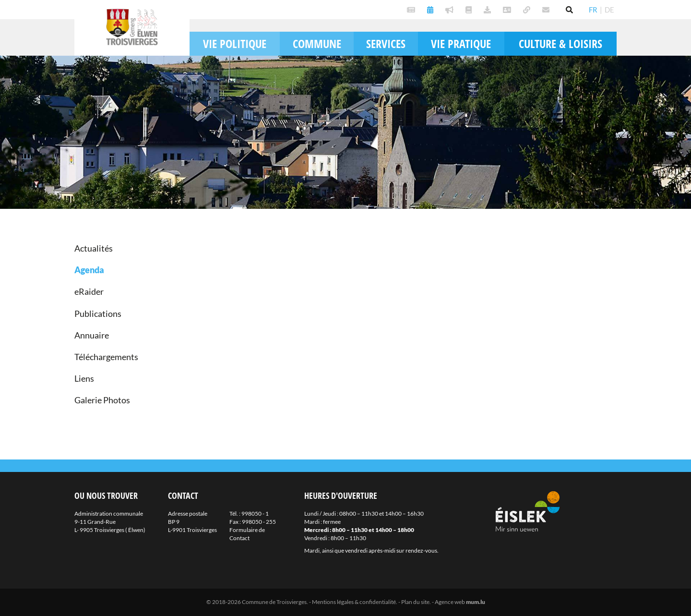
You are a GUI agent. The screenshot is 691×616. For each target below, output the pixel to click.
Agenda (89, 270)
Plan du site (415, 602)
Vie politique (235, 43)
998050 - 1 (255, 513)
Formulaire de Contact (247, 534)
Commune (317, 43)
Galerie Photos (102, 400)
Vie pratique (461, 43)
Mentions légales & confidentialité (354, 602)
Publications (98, 314)
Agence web (450, 602)
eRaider (89, 291)
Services (386, 43)
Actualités (94, 248)
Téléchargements (106, 357)
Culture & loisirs (560, 43)
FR (593, 10)
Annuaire (92, 335)
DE (609, 10)
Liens (84, 378)
